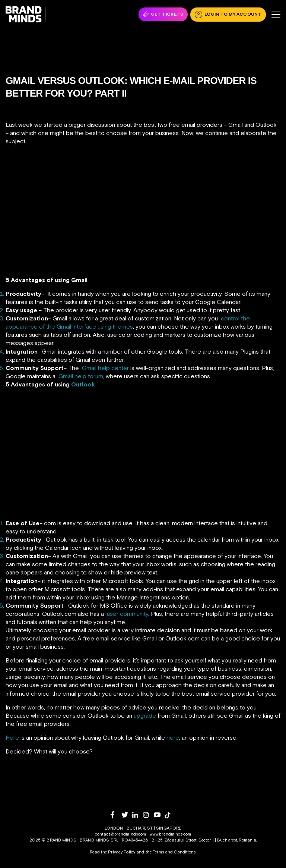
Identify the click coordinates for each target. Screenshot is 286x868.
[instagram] (148, 815)
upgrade (145, 715)
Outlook (83, 384)
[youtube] (159, 815)
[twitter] (127, 815)
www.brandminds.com (170, 834)
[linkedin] (138, 815)
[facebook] (116, 815)
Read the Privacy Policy (112, 852)
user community (128, 614)
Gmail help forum (81, 376)
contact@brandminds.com (121, 834)
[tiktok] (170, 815)
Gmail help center (105, 368)
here (173, 737)
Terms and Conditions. (174, 852)
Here (12, 737)
